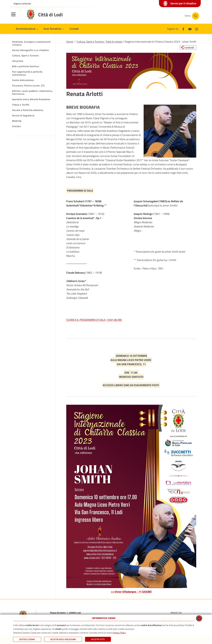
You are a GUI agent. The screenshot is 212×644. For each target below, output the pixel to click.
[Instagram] (197, 29)
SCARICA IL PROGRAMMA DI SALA (94, 320)
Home (70, 42)
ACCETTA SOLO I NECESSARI (63, 639)
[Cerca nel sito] (192, 16)
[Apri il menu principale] (17, 16)
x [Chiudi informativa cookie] (199, 618)
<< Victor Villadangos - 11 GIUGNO (131, 592)
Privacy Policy (119, 633)
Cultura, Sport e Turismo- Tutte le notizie (100, 42)
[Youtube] (190, 29)
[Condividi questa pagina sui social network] (188, 48)
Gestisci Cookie (27, 639)
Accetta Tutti (98, 639)
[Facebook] (183, 29)
